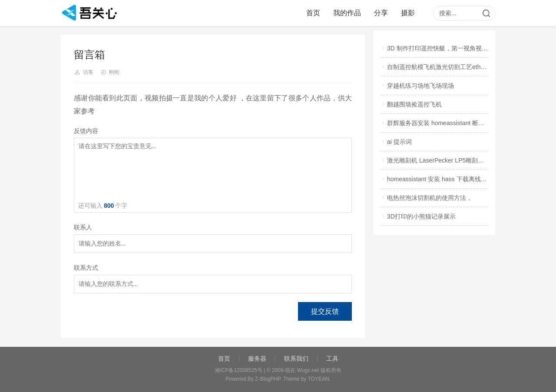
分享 (381, 13)
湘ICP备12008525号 (238, 370)
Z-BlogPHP (268, 379)
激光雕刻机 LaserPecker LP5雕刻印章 (439, 160)
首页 (313, 13)
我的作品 (347, 13)
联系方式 (86, 268)
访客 (88, 72)
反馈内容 (86, 131)
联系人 (83, 228)
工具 (332, 359)
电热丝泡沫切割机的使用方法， (430, 198)
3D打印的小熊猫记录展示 (421, 216)
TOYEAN (319, 379)
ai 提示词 (399, 142)
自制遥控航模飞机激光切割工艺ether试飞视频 (449, 67)
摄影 (408, 13)
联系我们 (296, 359)
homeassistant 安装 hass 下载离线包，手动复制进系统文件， (470, 179)
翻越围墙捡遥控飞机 (414, 104)
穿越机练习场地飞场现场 (420, 86)
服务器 (257, 359)
